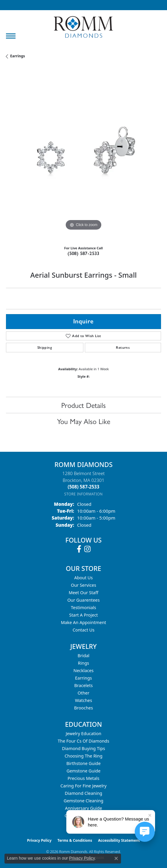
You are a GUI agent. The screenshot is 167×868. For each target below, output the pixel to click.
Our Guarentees (83, 600)
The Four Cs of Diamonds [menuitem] (83, 741)
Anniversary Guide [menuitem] (83, 808)
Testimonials (83, 607)
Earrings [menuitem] (83, 678)
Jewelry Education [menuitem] (83, 733)
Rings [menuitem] (83, 663)
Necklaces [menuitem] (83, 670)
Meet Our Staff (83, 593)
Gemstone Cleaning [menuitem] (83, 801)
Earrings (18, 56)
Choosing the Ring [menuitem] (83, 756)
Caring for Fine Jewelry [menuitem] (83, 786)
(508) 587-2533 (83, 253)
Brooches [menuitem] (83, 708)
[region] (83, 155)
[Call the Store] (84, 487)
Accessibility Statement (119, 840)
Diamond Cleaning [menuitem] (83, 793)
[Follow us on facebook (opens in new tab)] (79, 549)
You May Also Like (84, 421)
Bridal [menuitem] (84, 656)
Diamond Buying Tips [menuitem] (83, 748)
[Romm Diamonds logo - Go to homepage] (84, 27)
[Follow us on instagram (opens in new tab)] (87, 549)
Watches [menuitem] (83, 700)
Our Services (83, 585)
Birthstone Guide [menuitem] (83, 763)
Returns (123, 348)
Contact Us (83, 630)
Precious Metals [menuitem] (83, 778)
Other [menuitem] (83, 693)
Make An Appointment (84, 622)
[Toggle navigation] (11, 36)
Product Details (83, 405)
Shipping (45, 348)
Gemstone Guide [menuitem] (84, 771)
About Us (84, 578)
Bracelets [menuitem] (83, 685)
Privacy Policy (39, 840)
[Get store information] (83, 494)
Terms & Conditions (75, 840)
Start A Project (84, 615)
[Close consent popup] (116, 858)
